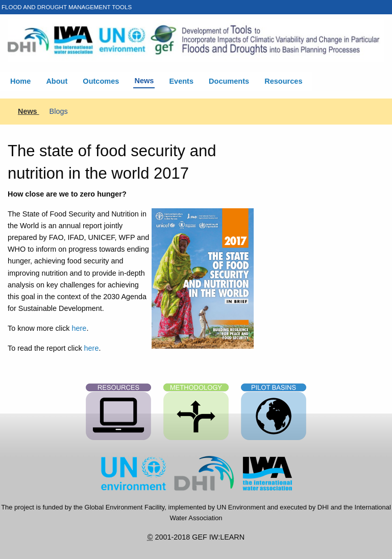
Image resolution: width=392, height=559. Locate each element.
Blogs (59, 111)
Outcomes (101, 81)
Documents (229, 81)
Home (20, 81)
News (144, 81)
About (57, 81)
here (79, 328)
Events (181, 81)
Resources (283, 81)
